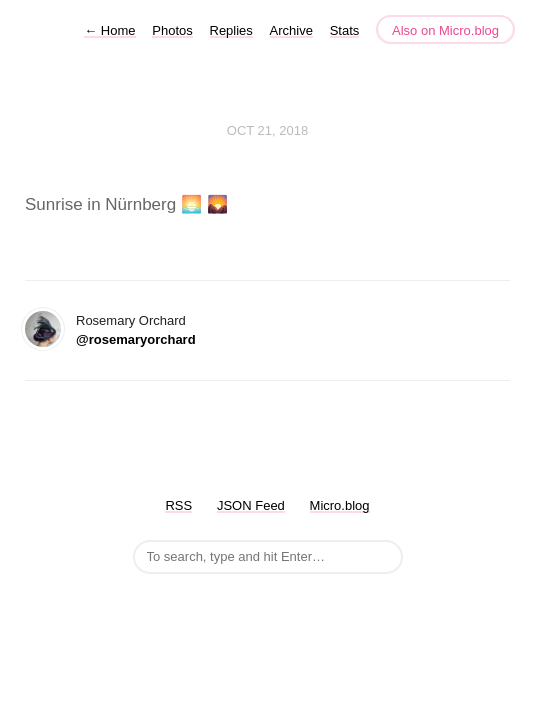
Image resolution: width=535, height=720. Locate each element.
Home (109, 30)
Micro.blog (340, 505)
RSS (178, 505)
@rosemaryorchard (136, 339)
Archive (291, 30)
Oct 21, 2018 (267, 130)
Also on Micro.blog (445, 30)
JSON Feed (251, 505)
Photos (172, 30)
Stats (345, 30)
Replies (231, 30)
